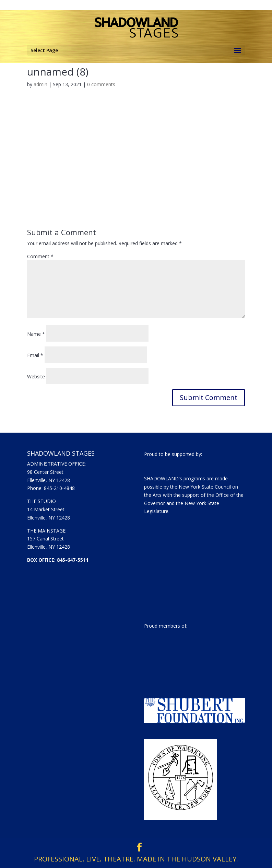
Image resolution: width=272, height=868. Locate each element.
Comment (40, 256)
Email (35, 355)
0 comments (101, 84)
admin (40, 84)
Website (36, 376)
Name (36, 334)
